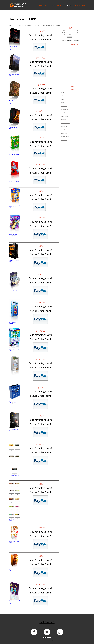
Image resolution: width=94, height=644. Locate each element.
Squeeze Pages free (65, 116)
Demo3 (10, 404)
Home (41, 6)
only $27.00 (40, 331)
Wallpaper (61, 6)
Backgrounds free (65, 96)
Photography (19, 4)
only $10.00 (40, 388)
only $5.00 (41, 528)
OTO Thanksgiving (65, 137)
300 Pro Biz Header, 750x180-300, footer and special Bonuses (14, 234)
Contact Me (56, 640)
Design (69, 6)
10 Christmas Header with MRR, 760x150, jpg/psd (14, 180)
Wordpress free (64, 126)
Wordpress (63, 103)
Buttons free (64, 120)
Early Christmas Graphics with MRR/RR (14, 542)
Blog (84, 6)
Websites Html (64, 106)
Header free (63, 113)
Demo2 (15, 403)
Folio (53, 6)
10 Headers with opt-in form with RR (14, 323)
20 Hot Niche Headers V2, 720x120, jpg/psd (14, 206)
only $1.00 (41, 138)
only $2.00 (41, 218)
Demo (10, 49)
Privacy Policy (50, 640)
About (47, 6)
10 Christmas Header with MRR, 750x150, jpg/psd (14, 154)
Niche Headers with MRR (14, 376)
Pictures (63, 92)
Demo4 (15, 404)
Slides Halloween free (65, 123)
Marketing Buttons (65, 109)
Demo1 (10, 403)
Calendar (77, 6)
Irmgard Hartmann (43, 640)
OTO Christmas (64, 133)
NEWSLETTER (73, 28)
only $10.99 (40, 31)
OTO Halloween (64, 140)
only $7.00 (41, 416)
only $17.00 (40, 274)
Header (62, 99)
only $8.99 (41, 111)
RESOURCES (73, 44)
